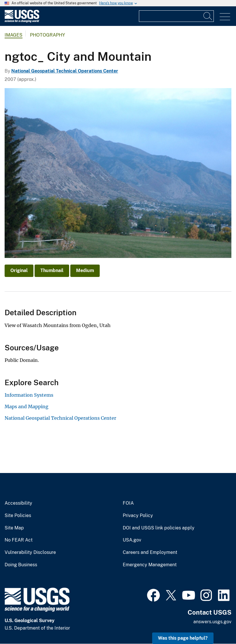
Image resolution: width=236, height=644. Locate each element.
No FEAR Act (19, 540)
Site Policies (18, 516)
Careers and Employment (150, 552)
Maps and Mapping (27, 406)
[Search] (208, 16)
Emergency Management (150, 565)
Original (19, 270)
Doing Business (21, 565)
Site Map (14, 528)
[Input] (176, 16)
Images (14, 35)
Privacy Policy (138, 516)
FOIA (128, 503)
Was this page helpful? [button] (183, 638)
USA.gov (132, 540)
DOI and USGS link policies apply (159, 528)
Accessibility (18, 503)
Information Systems (29, 395)
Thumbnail (52, 270)
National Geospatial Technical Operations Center (65, 71)
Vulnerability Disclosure (30, 552)
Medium (85, 270)
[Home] (22, 21)
